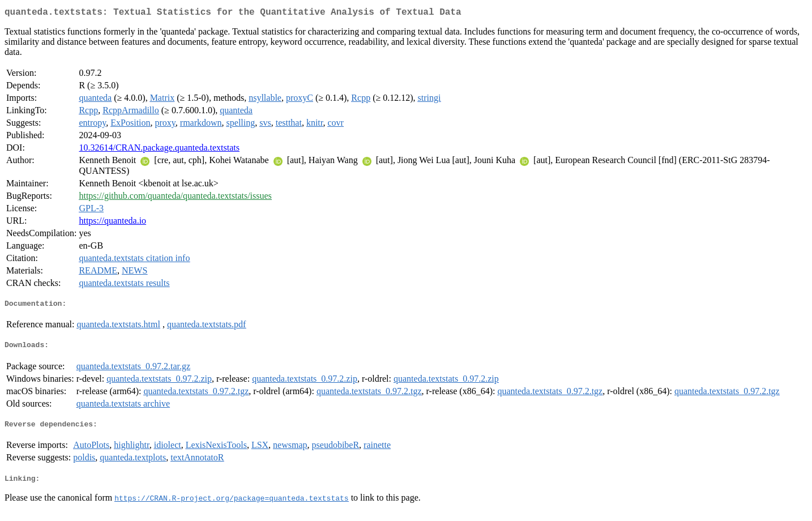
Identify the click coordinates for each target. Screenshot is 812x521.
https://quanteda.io (112, 223)
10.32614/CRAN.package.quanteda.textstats (159, 150)
